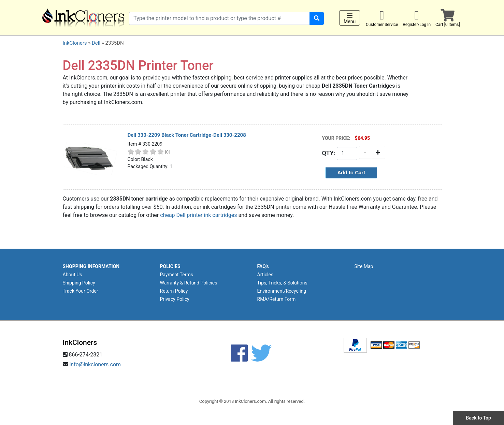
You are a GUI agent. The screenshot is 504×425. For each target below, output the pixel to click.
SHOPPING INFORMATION (91, 266)
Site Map (364, 266)
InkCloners (75, 43)
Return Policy (174, 291)
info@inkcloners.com (95, 364)
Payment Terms (177, 275)
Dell (96, 43)
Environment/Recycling (282, 291)
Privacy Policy (175, 299)
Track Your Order (81, 291)
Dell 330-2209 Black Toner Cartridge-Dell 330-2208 (187, 135)
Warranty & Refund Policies (189, 283)
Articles (265, 275)
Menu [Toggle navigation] (350, 18)
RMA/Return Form (277, 299)
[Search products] (219, 18)
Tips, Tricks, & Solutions (282, 283)
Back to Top (478, 418)
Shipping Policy (79, 283)
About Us (73, 275)
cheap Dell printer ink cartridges (198, 215)
